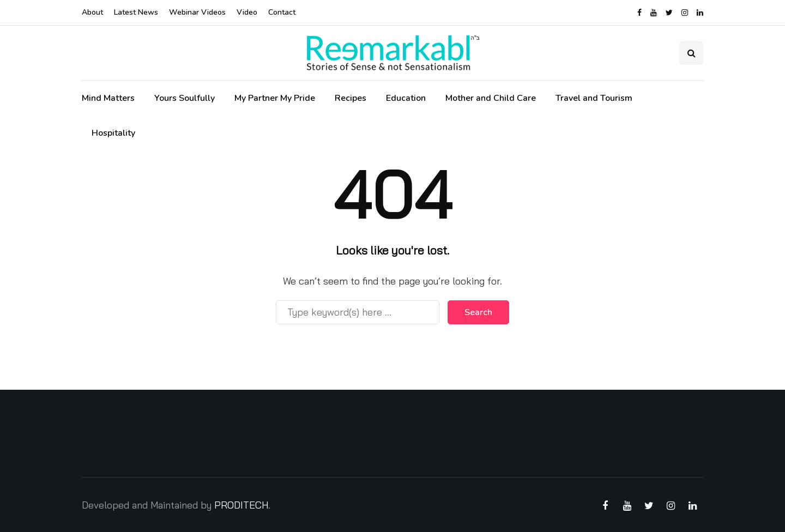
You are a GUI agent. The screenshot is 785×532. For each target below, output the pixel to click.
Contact (282, 12)
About (92, 12)
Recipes (351, 98)
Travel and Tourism (594, 98)
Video (247, 12)
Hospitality (113, 133)
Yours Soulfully (185, 98)
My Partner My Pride (275, 98)
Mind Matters (108, 98)
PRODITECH (241, 505)
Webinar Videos (197, 12)
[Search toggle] (691, 53)
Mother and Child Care (491, 98)
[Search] (358, 312)
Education (406, 98)
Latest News (136, 12)
